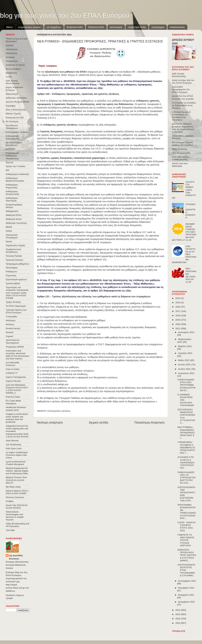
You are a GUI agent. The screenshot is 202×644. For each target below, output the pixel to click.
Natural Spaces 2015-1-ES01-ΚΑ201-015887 (17, 492)
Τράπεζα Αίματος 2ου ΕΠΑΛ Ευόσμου (16, 311)
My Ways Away (13, 487)
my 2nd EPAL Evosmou (16, 557)
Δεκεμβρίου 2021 (186, 602)
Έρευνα (10, 162)
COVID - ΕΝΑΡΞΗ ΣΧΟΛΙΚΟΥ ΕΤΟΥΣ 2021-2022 (187, 527)
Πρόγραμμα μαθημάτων (17, 264)
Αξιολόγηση (11, 53)
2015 (178, 303)
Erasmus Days (13, 397)
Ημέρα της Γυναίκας (16, 166)
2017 (178, 311)
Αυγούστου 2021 (186, 373)
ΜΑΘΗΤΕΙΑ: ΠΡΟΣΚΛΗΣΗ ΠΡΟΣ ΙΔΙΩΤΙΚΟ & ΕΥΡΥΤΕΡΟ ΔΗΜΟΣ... (187, 555)
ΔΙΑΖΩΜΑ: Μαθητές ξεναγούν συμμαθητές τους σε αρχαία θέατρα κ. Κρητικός (183, 128)
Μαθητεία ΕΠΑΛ (14, 215)
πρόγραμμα (158, 27)
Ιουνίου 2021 (185, 365)
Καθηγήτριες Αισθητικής (17, 174)
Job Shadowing (13, 444)
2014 (178, 298)
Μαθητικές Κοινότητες (16, 223)
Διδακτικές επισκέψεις (16, 98)
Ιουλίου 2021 (185, 369)
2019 (178, 320)
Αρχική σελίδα (99, 422)
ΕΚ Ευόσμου (12, 122)
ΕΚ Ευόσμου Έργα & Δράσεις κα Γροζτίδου (183, 144)
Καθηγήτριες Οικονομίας (12, 199)
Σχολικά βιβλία (13, 283)
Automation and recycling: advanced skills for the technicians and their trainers (17, 355)
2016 (178, 307)
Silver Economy (180, 149)
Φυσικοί (10, 332)
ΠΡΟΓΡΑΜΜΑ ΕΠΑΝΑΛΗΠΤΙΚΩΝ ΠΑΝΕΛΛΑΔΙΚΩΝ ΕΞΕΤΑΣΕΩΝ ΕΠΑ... (187, 512)
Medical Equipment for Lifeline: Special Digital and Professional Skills (17, 471)
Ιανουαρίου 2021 (186, 332)
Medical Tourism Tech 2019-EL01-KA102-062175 (16, 480)
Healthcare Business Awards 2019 (16, 409)
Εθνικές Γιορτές (13, 114)
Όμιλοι (9, 241)
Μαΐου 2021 (184, 360)
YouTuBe (10, 530)
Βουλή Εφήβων (13, 69)
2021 (178, 328)
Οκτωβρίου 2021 (186, 588)
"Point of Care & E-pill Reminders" (16, 40)
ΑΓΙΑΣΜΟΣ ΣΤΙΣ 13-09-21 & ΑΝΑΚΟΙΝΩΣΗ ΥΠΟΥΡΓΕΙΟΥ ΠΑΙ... (186, 463)
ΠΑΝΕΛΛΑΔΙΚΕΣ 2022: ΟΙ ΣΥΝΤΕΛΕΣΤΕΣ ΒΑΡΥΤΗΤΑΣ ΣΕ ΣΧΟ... (187, 478)
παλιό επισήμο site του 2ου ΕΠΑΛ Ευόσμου (183, 82)
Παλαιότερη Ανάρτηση (149, 422)
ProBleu (10, 501)
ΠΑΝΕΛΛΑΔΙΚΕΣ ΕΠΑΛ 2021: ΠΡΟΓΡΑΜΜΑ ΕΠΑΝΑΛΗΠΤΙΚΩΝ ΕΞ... (187, 385)
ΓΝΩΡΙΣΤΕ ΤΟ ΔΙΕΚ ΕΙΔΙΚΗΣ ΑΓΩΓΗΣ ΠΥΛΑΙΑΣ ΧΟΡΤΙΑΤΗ (186, 540)
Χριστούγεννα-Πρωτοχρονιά (13, 341)
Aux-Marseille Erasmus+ (12, 364)
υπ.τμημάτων (54, 27)
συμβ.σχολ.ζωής (137, 27)
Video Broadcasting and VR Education (17, 525)
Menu (10, 27)
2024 (178, 619)
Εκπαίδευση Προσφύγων (12, 127)
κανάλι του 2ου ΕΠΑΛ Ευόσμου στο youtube (183, 97)
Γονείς (9, 77)
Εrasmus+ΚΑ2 (75, 27)
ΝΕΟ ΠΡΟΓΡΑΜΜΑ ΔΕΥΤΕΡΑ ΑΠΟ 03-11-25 (191, 275)
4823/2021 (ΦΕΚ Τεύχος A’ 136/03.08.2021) (72, 75)
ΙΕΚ (8, 170)
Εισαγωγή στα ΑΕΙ (15, 118)
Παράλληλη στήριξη (15, 245)
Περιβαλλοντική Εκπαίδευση (13, 251)
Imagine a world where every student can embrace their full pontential (17, 418)
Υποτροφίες (11, 316)
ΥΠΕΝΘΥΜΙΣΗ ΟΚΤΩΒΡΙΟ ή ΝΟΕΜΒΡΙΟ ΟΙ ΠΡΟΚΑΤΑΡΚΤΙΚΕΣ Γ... (186, 448)
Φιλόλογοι (11, 320)
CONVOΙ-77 (12, 373)
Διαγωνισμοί (12, 94)
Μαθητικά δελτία (14, 219)
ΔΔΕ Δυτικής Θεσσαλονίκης (13, 82)
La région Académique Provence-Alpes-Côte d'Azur (17, 455)
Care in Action (13, 369)
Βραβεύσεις (11, 73)
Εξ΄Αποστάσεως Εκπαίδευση (14, 144)
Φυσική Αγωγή (13, 328)
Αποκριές (10, 57)
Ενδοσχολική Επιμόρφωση (12, 137)
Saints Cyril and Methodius (180, 165)
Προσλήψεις (12, 268)
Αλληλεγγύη (12, 49)
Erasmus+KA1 (96, 27)
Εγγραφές (11, 106)
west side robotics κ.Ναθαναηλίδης (181, 158)
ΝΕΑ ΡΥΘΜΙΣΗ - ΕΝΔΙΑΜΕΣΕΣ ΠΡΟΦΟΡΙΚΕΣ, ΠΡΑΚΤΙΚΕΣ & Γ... (186, 433)
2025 (178, 623)
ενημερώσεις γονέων (30, 27)
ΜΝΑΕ (9, 227)
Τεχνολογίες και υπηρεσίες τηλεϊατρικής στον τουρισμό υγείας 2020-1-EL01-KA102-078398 (17, 293)
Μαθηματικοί (12, 211)
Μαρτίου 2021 (185, 346)
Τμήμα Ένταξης (13, 302)
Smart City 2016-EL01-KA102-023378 (17, 507)
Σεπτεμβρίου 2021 (187, 581)
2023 (178, 614)
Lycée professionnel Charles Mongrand (16, 463)
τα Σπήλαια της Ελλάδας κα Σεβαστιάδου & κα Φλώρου (184, 105)
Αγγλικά (10, 45)
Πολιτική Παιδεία (14, 256)
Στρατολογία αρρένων (16, 279)
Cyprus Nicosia (13, 381)
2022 (178, 610)
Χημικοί (9, 336)
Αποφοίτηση (12, 61)
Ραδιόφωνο (11, 272)
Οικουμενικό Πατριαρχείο (12, 236)
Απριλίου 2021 (185, 353)
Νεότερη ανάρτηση (50, 422)
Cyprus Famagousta (16, 377)
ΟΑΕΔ (9, 231)
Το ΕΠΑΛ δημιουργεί (16, 306)
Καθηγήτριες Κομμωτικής (12, 186)
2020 (178, 324)
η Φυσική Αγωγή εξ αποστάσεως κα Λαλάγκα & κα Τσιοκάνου (181, 116)
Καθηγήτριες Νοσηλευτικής (12, 193)
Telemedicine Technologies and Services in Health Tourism (15, 516)
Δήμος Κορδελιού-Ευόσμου (15, 89)
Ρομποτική (11, 276)
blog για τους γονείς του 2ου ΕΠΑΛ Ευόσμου (65, 15)
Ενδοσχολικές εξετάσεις (59, 411)
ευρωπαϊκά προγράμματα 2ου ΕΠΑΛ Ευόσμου (181, 89)
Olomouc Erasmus (15, 497)
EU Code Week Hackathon (13, 402)
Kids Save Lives (14, 448)
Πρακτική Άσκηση (14, 260)
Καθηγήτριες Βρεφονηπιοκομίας (15, 179)
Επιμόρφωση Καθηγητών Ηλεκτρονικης (12, 156)
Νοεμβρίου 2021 (186, 595)
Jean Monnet (12, 441)
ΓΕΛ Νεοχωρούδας (181, 153)
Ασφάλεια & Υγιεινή (15, 65)
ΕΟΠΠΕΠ (11, 149)
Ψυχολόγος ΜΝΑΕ (15, 347)
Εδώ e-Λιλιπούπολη (16, 110)
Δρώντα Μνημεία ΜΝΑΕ (18, 102)
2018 (178, 316)
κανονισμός (116, 27)
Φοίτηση (10, 324)
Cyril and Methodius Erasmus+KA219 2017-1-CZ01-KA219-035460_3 (17, 389)
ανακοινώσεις (177, 27)
